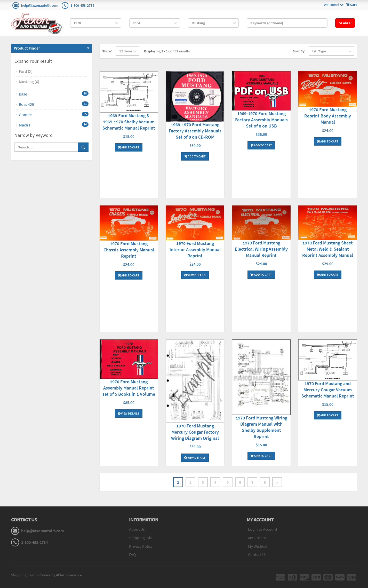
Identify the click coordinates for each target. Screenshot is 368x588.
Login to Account (263, 529)
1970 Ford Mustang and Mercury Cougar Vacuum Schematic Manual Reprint (328, 390)
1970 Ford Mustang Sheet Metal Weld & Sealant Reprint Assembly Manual (328, 249)
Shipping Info (141, 538)
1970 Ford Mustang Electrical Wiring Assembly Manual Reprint (261, 249)
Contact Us (257, 554)
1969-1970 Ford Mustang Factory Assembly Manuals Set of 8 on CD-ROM (195, 131)
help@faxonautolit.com (40, 5)
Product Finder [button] (27, 48)
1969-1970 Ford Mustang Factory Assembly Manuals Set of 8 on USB (261, 120)
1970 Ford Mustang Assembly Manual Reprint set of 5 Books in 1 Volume (129, 388)
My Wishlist (258, 546)
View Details (195, 275)
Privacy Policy (141, 546)
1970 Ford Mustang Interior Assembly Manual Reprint (195, 249)
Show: (107, 51)
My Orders (257, 538)
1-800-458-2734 (82, 5)
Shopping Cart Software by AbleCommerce (46, 575)
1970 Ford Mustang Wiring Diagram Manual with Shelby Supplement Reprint (261, 427)
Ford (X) (26, 71)
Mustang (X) (29, 82)
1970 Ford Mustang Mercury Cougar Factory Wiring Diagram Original (195, 432)
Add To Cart (129, 147)
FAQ (133, 554)
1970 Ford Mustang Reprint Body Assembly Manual (328, 116)
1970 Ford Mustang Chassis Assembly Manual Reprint (129, 250)
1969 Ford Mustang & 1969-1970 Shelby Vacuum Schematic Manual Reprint (129, 122)
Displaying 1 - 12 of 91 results (167, 51)
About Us (137, 529)
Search (345, 23)
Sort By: (299, 51)
